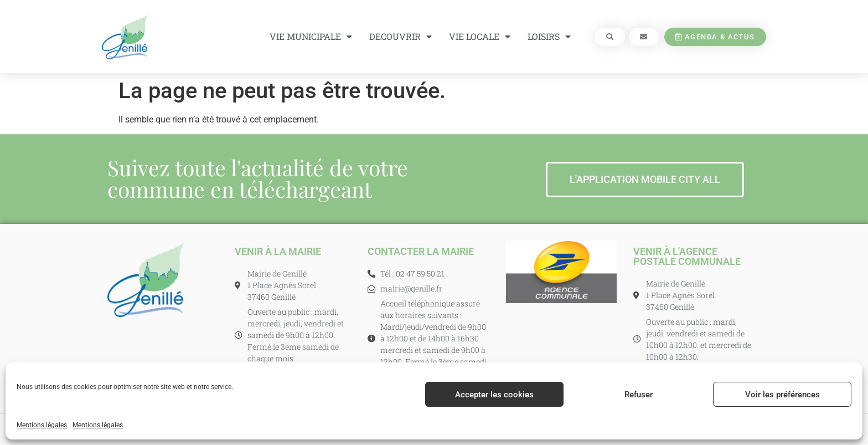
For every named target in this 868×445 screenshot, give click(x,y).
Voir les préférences (782, 395)
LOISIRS (549, 37)
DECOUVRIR (401, 37)
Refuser (639, 395)
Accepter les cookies (494, 395)
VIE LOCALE (480, 37)
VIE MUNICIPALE (311, 37)
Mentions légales (42, 425)
